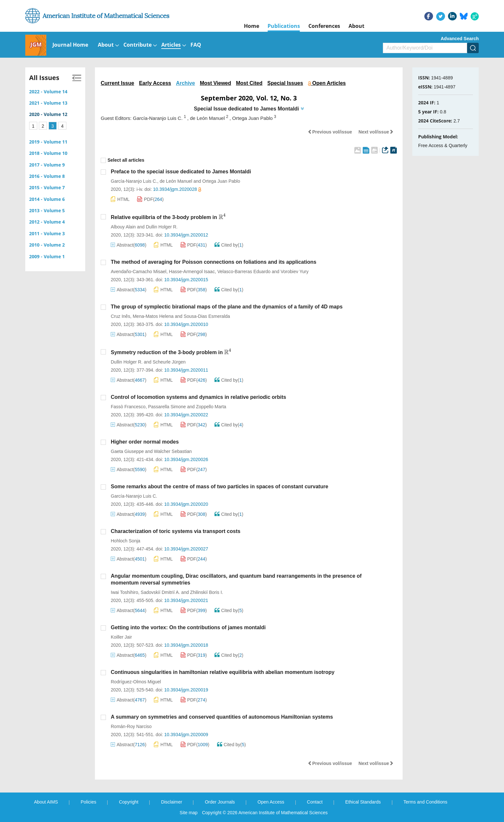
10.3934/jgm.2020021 (186, 600)
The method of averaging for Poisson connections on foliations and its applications (214, 262)
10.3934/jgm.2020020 (186, 504)
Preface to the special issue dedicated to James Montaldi (181, 172)
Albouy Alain (123, 227)
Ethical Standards (363, 802)
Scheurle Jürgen (169, 362)
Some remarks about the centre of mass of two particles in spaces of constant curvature (219, 486)
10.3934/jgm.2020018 (186, 645)
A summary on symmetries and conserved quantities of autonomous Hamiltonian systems (222, 717)
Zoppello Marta (211, 407)
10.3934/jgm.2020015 (186, 280)
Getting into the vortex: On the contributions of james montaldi (188, 627)
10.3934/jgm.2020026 (186, 459)
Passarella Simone (167, 407)
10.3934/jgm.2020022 (186, 415)
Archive (185, 83)
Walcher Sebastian (173, 451)
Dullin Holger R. (162, 227)
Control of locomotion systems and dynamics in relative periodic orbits (198, 397)
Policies (88, 802)
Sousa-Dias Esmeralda (207, 316)
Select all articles (123, 160)
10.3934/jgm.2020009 (186, 735)
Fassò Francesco (128, 407)
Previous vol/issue (330, 132)
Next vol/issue (376, 132)
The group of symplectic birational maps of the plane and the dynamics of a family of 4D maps (227, 307)
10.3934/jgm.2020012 (186, 235)
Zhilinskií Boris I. (207, 592)
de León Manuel (176, 181)
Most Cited (249, 83)
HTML (120, 199)
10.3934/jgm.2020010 (186, 324)
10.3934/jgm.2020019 (186, 690)
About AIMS (46, 802)
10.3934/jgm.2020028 (177, 189)
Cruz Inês (120, 316)
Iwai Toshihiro (125, 592)
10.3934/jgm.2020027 (186, 549)
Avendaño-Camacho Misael (139, 272)
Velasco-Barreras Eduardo (244, 272)
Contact (315, 802)
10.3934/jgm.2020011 (186, 370)
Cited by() (229, 245)
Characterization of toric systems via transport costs (176, 531)
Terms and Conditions (425, 802)
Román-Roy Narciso (131, 726)
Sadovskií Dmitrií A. (160, 592)
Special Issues (285, 83)
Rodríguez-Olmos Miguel (136, 682)
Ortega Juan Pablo (221, 181)
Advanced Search (460, 39)
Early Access (155, 83)
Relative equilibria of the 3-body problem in (168, 217)
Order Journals (220, 802)
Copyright (129, 802)
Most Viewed (216, 83)
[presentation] (222, 217)
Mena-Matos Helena (153, 316)
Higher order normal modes (145, 442)
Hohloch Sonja (126, 541)
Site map (189, 813)
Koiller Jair (121, 637)
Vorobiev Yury (294, 272)
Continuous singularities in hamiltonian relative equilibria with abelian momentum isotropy (223, 672)
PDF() (150, 199)
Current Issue (117, 83)
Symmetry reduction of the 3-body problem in (171, 352)
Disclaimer (172, 802)
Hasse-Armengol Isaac (192, 272)
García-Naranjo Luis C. (134, 181)
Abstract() (129, 245)
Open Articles (327, 83)
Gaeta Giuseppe (127, 451)
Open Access (271, 802)
